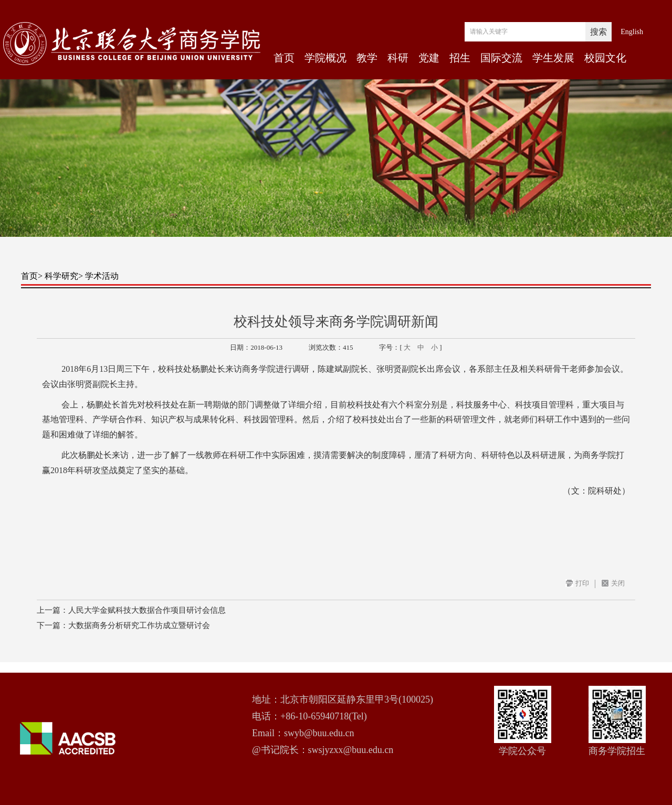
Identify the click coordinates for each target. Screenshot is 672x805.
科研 (398, 58)
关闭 (618, 583)
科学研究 (61, 276)
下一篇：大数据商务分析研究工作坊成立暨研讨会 (123, 625)
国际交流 (501, 58)
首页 (284, 58)
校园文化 (605, 58)
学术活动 (102, 276)
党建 (429, 58)
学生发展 (553, 58)
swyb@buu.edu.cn (319, 733)
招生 (460, 58)
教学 (367, 58)
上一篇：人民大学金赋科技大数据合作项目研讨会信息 (131, 610)
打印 (582, 583)
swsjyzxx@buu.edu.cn (351, 750)
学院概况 (325, 58)
